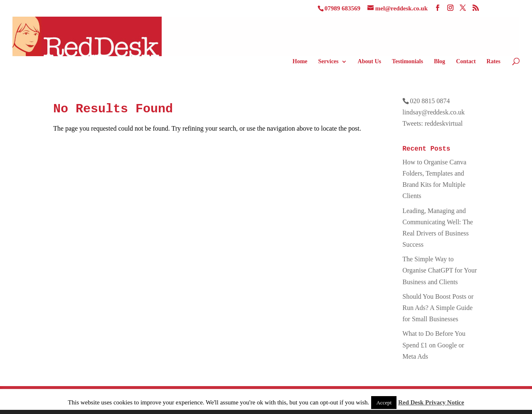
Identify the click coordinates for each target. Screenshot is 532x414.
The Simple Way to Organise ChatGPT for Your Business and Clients (440, 270)
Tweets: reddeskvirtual (432, 123)
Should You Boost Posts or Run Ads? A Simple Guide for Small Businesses (438, 308)
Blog (440, 62)
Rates (494, 62)
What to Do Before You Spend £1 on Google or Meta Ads (434, 345)
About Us (369, 62)
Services (329, 62)
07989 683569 (342, 8)
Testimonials (408, 62)
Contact (466, 62)
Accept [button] (384, 403)
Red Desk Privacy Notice (431, 402)
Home (300, 62)
